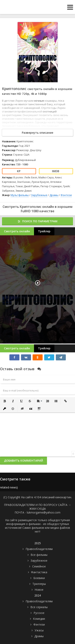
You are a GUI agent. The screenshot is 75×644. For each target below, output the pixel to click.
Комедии (39, 619)
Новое (39, 590)
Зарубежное (39, 561)
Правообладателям (39, 549)
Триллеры (39, 584)
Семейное (39, 566)
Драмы (54, 195)
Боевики (39, 578)
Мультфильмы (20, 195)
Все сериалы (39, 607)
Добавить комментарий (23, 461)
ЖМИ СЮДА (38, 509)
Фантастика (39, 572)
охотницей (50, 111)
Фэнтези (66, 195)
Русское (39, 613)
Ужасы (39, 630)
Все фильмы (39, 555)
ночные (39, 101)
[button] (5, 401)
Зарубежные (39, 195)
